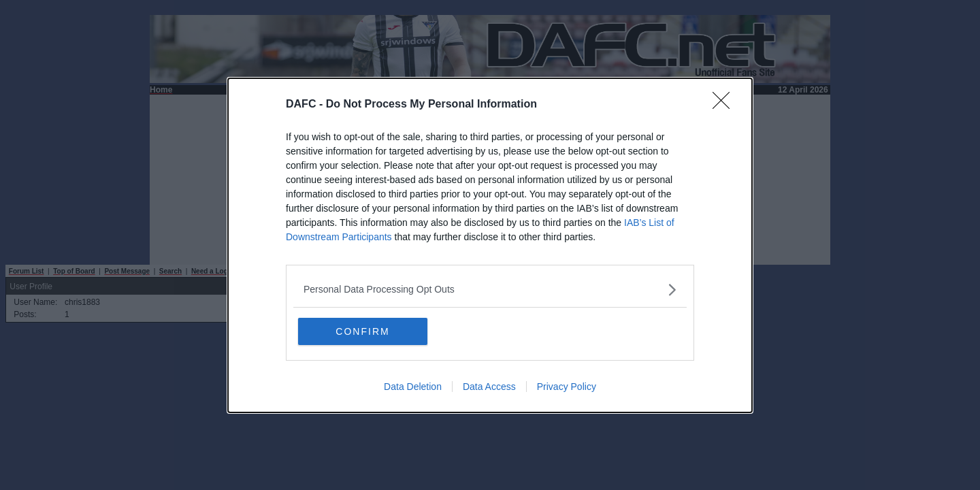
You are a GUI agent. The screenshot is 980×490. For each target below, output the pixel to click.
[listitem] (490, 290)
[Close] (725, 105)
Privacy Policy (567, 387)
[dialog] (490, 245)
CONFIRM (362, 331)
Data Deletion (413, 387)
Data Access (489, 387)
